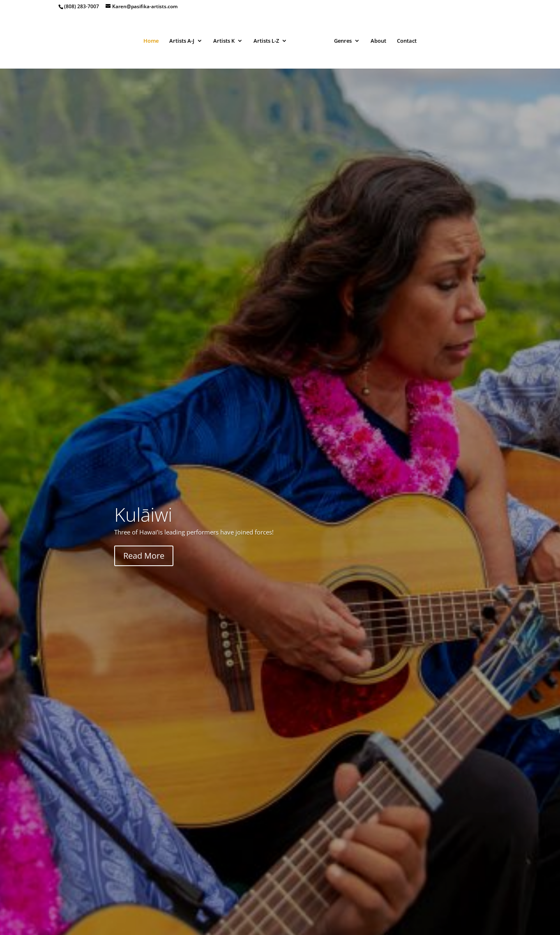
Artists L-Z (266, 41)
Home (151, 41)
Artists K (224, 41)
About (378, 41)
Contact (407, 41)
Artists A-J (182, 41)
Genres (343, 41)
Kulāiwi (143, 514)
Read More (144, 556)
